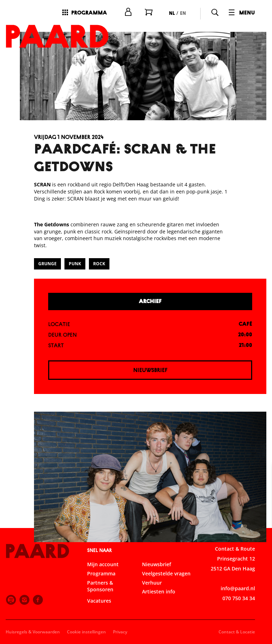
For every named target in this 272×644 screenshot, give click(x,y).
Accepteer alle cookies (212, 610)
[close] (261, 477)
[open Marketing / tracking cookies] (261, 585)
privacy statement (183, 518)
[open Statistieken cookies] (261, 563)
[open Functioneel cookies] (261, 542)
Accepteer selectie (212, 631)
